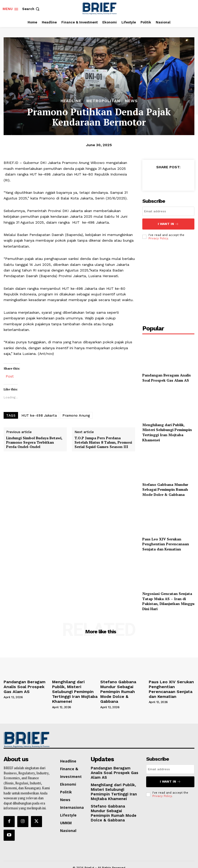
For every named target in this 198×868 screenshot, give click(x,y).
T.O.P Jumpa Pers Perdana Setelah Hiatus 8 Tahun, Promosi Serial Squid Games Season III (103, 442)
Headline (71, 101)
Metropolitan (103, 101)
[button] (31, 9)
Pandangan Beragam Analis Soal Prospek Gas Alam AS (167, 376)
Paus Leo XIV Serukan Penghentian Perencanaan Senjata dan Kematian (166, 542)
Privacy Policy (158, 236)
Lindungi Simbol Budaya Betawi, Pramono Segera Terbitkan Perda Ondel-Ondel (34, 442)
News (131, 101)
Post (10, 376)
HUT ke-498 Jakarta (39, 415)
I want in (168, 223)
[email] (168, 211)
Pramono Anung (76, 415)
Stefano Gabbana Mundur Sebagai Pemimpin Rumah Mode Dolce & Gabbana (165, 487)
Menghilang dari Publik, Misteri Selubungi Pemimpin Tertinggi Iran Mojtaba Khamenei (167, 430)
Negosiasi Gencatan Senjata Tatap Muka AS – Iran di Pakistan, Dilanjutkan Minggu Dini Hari (168, 599)
